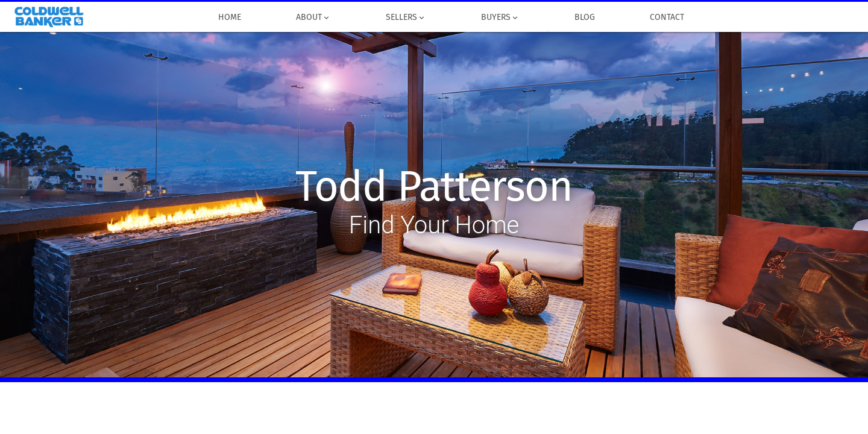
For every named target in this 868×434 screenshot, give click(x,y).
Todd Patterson (434, 187)
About (313, 17)
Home (229, 17)
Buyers (500, 17)
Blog (584, 17)
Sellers (406, 17)
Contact (667, 17)
